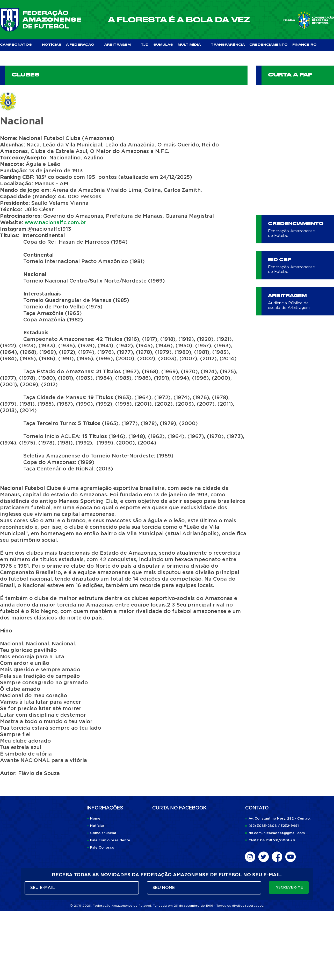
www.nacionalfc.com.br (55, 223)
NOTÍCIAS (52, 45)
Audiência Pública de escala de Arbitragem (289, 305)
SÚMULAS (163, 45)
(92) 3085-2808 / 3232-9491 (272, 826)
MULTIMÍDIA (192, 45)
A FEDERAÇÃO (83, 45)
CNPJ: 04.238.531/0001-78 (270, 840)
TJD (145, 45)
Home (93, 819)
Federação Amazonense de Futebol (291, 233)
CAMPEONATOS (19, 45)
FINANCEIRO (304, 45)
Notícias (96, 826)
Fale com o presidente (108, 840)
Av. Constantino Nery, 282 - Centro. (278, 819)
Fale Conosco (100, 848)
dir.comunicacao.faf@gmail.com (275, 833)
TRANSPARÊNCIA (228, 45)
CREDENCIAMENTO (268, 45)
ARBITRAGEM (120, 45)
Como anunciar (101, 833)
